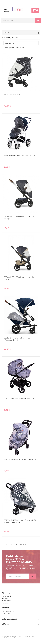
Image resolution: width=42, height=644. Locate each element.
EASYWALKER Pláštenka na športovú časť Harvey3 (20, 217)
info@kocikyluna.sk (8, 613)
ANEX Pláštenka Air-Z (12, 95)
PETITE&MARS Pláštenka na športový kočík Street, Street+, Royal (20, 521)
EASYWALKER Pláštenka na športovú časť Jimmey (20, 278)
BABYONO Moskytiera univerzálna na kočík (20, 156)
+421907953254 (8, 611)
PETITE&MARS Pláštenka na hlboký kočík (19, 399)
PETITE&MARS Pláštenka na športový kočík (20, 459)
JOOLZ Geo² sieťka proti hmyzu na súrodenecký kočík (17, 339)
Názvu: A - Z (21, 43)
